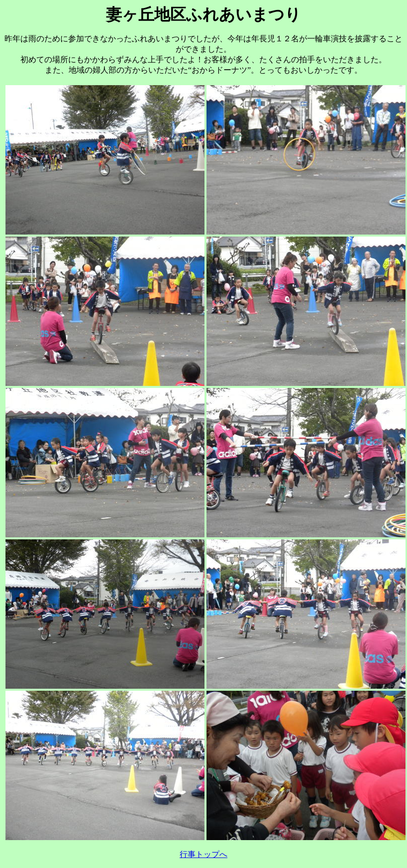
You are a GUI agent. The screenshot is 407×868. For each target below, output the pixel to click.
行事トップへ (203, 854)
